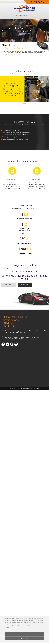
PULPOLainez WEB (28, 389)
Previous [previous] (3, 31)
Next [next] (46, 31)
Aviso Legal (36, 389)
